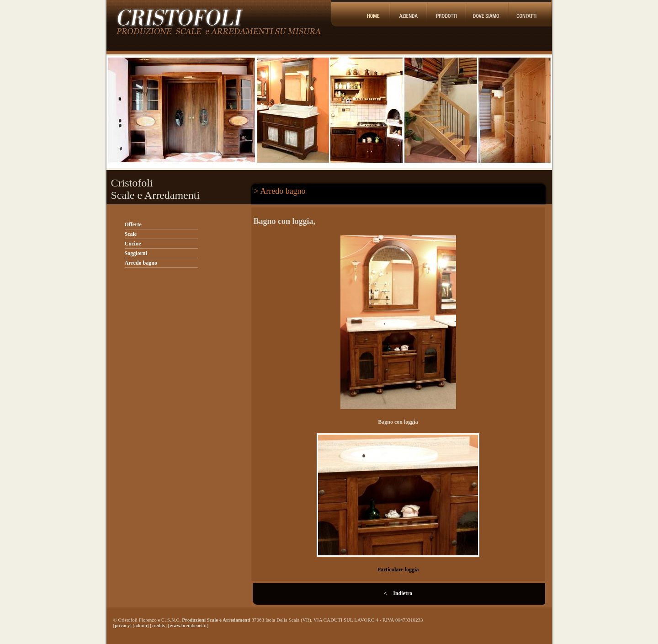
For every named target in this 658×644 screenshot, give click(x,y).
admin (141, 625)
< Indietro (398, 593)
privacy (122, 625)
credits (158, 625)
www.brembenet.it (188, 625)
